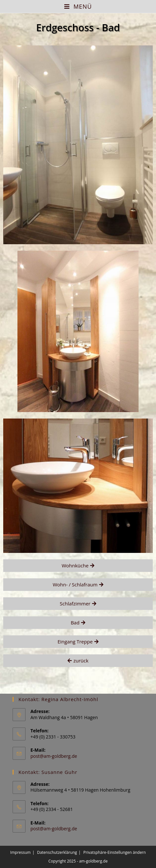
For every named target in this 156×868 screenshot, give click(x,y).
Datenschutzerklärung (57, 852)
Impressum (21, 852)
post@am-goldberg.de (54, 756)
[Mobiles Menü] (78, 6)
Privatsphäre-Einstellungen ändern (114, 852)
